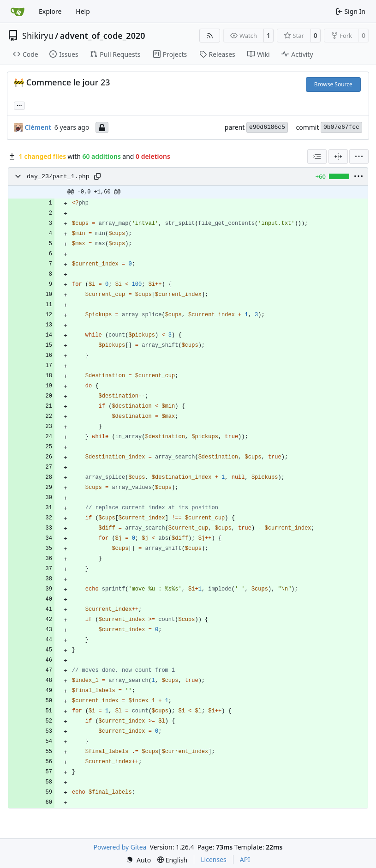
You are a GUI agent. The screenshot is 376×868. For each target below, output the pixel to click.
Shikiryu (38, 36)
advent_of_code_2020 (103, 36)
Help (83, 11)
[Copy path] (97, 176)
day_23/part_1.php (58, 177)
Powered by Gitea (120, 847)
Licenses (214, 859)
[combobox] (317, 157)
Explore (50, 11)
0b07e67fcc (341, 127)
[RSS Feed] (210, 36)
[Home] (18, 12)
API (245, 859)
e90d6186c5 (267, 127)
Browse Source (333, 84)
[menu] (359, 157)
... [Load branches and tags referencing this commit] (19, 105)
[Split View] (338, 157)
